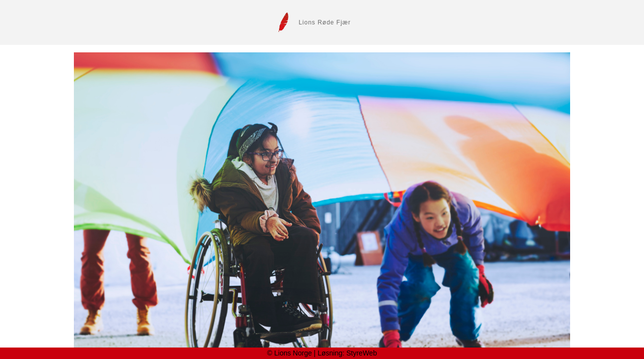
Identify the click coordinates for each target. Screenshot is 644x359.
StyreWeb (362, 353)
